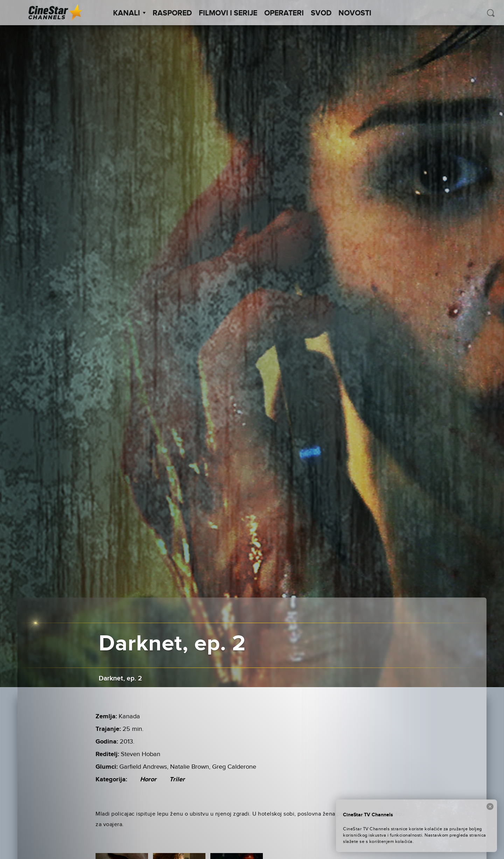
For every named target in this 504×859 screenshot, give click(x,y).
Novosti (355, 13)
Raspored (172, 13)
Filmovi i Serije (228, 13)
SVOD (321, 13)
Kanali (129, 13)
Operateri (284, 13)
